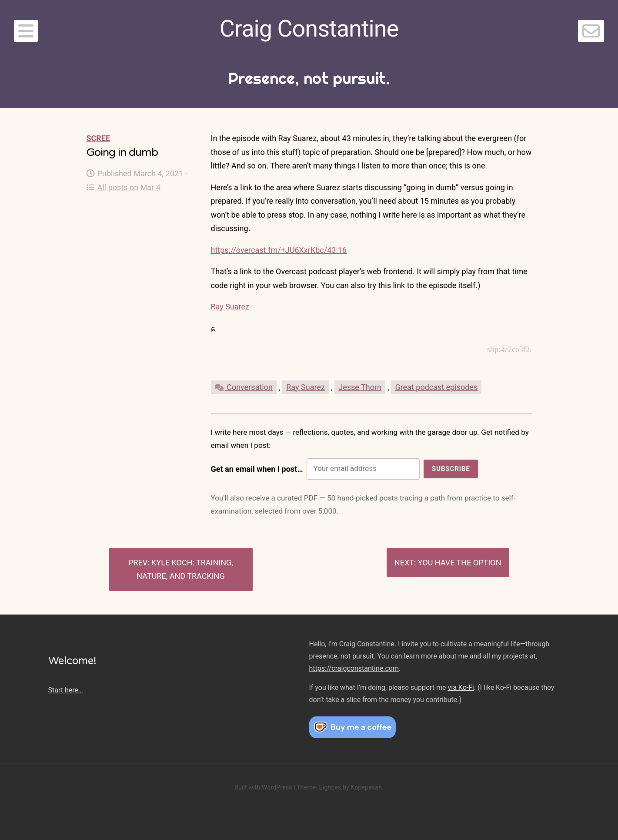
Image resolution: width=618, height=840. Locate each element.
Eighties (330, 788)
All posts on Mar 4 (124, 187)
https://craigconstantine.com (354, 668)
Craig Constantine (309, 29)
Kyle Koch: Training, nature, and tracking (185, 570)
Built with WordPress (263, 788)
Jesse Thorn (360, 387)
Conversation (244, 387)
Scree (99, 138)
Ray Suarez (230, 307)
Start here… (66, 690)
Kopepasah (366, 788)
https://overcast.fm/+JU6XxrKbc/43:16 (279, 250)
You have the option (460, 563)
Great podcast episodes (436, 387)
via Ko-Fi (461, 687)
